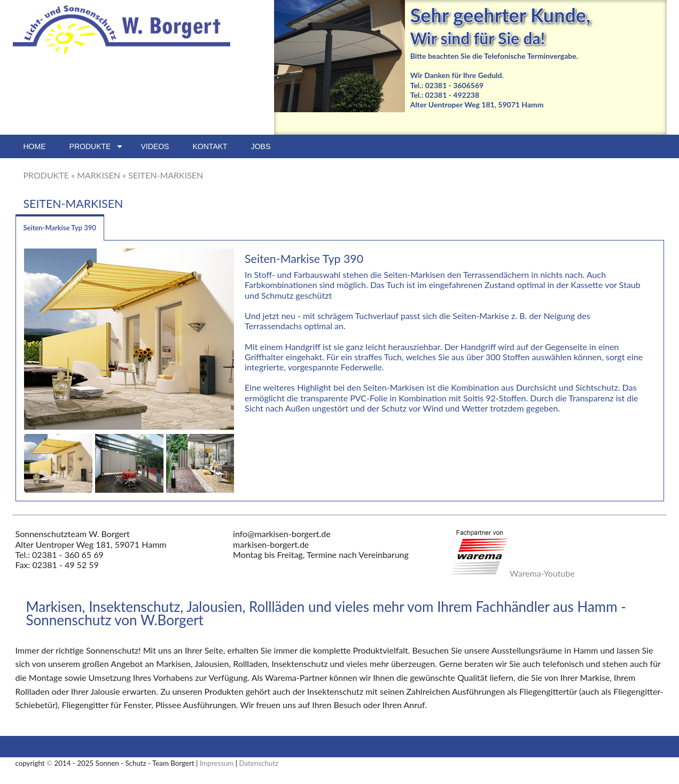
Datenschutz (259, 763)
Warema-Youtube (542, 573)
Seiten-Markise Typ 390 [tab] (60, 228)
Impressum (217, 763)
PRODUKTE (46, 175)
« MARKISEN (96, 175)
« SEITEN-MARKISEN (163, 175)
